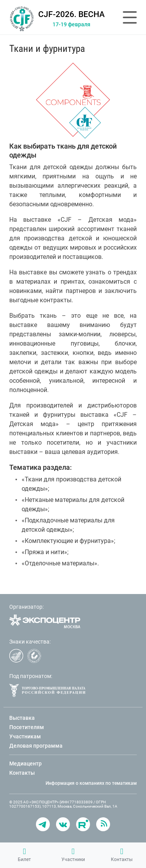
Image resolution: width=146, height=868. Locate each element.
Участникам (25, 736)
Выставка (22, 718)
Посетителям (27, 727)
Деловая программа (36, 746)
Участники (73, 855)
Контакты (122, 855)
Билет (24, 855)
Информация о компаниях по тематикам (91, 783)
